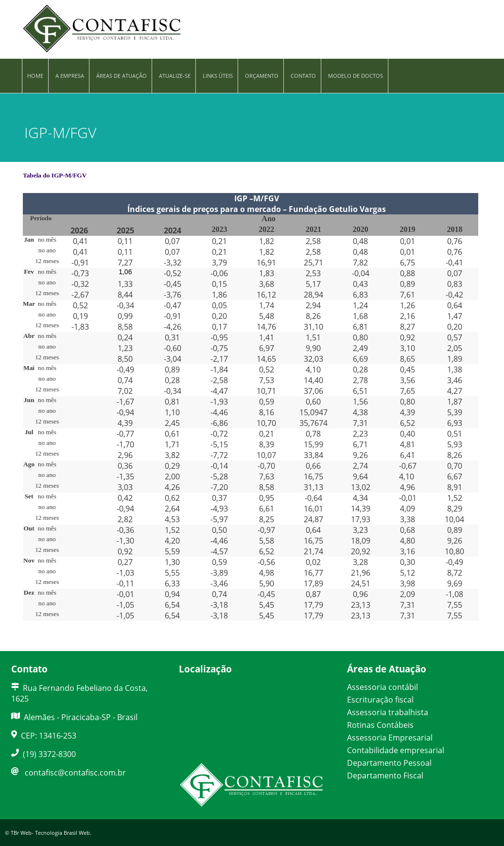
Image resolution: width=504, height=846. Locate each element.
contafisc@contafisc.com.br (75, 773)
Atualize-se (175, 76)
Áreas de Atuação (122, 76)
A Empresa (70, 76)
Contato (303, 76)
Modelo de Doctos (356, 76)
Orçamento (262, 76)
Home (35, 76)
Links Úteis (218, 76)
